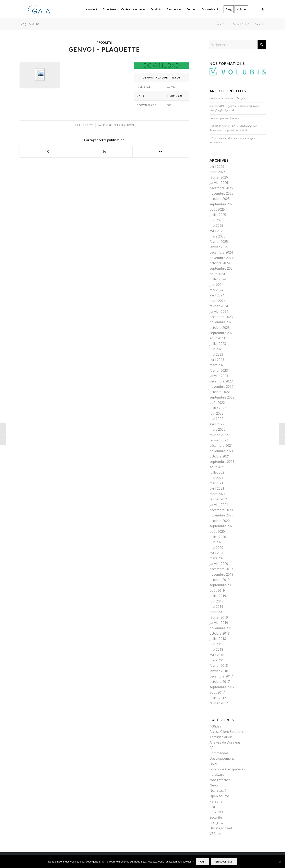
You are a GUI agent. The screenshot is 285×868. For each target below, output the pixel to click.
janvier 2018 (219, 671)
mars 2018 (217, 660)
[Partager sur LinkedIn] (104, 151)
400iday (215, 726)
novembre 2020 (221, 515)
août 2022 (217, 403)
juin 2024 (216, 285)
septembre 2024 (222, 268)
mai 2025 (216, 225)
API (212, 748)
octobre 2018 (220, 633)
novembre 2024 (221, 258)
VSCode (215, 834)
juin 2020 (216, 542)
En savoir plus (224, 862)
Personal (216, 801)
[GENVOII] (3, 434)
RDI (212, 807)
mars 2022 (217, 429)
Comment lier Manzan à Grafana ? (229, 98)
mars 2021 (217, 494)
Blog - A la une (29, 24)
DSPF (213, 764)
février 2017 (219, 703)
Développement (222, 758)
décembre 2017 (221, 676)
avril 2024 (217, 295)
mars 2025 (217, 236)
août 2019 (217, 590)
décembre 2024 (221, 252)
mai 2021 (216, 483)
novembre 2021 (221, 451)
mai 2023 (216, 354)
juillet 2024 (218, 279)
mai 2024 (216, 290)
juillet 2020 (218, 537)
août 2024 (217, 274)
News (214, 785)
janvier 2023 (219, 376)
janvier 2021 (219, 505)
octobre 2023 (220, 328)
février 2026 (219, 177)
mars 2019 (217, 612)
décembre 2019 (221, 569)
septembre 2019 (222, 585)
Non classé (218, 791)
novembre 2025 (221, 193)
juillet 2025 (218, 215)
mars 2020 (217, 558)
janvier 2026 (219, 183)
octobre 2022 (220, 392)
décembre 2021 (221, 445)
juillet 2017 (218, 698)
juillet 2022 (218, 408)
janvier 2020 (219, 564)
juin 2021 (216, 478)
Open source (219, 796)
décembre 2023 (221, 317)
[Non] (280, 862)
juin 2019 (216, 601)
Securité (216, 817)
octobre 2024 (220, 263)
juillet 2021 (218, 472)
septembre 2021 (222, 462)
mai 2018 (216, 649)
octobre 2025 (220, 199)
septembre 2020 (222, 526)
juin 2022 (216, 413)
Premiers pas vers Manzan (224, 118)
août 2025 (217, 209)
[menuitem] (91, 9)
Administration (221, 737)
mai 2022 (216, 419)
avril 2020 (217, 553)
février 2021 (219, 499)
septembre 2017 (222, 687)
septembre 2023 (222, 333)
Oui (202, 862)
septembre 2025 (222, 204)
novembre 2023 (221, 322)
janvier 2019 (219, 623)
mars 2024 (217, 301)
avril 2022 (217, 424)
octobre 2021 (220, 456)
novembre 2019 (221, 574)
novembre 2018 (221, 628)
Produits (104, 43)
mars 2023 (217, 365)
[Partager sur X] (48, 151)
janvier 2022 (219, 440)
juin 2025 (216, 220)
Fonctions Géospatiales (227, 769)
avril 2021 (217, 488)
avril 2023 (217, 360)
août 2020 (217, 531)
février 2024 (219, 306)
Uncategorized (221, 828)
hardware (217, 774)
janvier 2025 (219, 247)
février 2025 (219, 242)
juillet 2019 (218, 596)
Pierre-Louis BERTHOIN (118, 125)
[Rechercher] (238, 45)
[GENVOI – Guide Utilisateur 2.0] (282, 434)
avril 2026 (217, 167)
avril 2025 (217, 231)
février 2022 (219, 435)
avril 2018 (217, 655)
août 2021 (217, 467)
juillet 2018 (218, 639)
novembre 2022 (221, 387)
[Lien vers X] (263, 9)
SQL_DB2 (217, 823)
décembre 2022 (221, 381)
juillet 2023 (218, 344)
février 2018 (219, 665)
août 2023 (217, 338)
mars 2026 (217, 172)
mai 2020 (216, 548)
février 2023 (219, 370)
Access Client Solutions (227, 732)
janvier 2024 (219, 311)
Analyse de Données (225, 742)
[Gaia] (39, 9)
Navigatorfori (220, 780)
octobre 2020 (220, 521)
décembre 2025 (221, 188)
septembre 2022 (222, 397)
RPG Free (216, 812)
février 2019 (219, 617)
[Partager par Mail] (161, 151)
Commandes (219, 753)
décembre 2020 (221, 510)
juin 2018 (216, 644)
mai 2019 (216, 607)
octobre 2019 (220, 580)
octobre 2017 (220, 682)
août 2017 (217, 692)
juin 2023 (216, 349)
